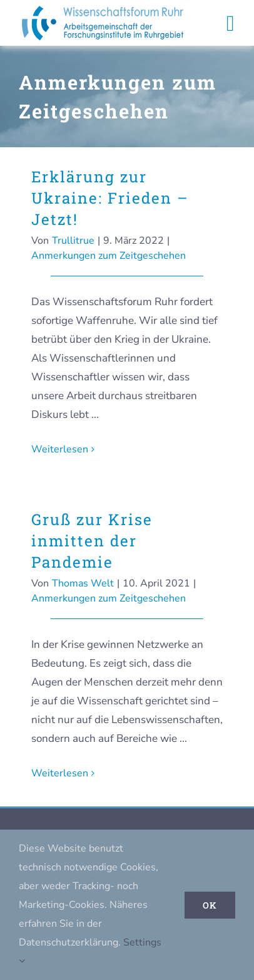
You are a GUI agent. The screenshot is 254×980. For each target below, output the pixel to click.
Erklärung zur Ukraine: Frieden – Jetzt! (110, 198)
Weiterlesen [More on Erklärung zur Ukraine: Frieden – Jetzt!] (60, 449)
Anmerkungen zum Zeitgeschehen (109, 256)
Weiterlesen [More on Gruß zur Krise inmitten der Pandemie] (60, 773)
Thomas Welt (83, 583)
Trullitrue (73, 241)
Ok (210, 905)
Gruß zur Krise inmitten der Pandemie (92, 541)
